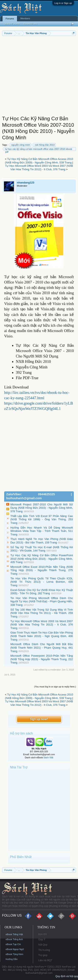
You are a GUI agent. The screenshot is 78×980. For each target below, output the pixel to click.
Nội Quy (43, 945)
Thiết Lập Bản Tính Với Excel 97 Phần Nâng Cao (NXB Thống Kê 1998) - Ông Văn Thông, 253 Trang (42, 519)
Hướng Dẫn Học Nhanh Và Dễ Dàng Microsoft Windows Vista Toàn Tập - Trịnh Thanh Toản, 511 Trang (42, 531)
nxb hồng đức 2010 (44, 145)
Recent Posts (30, 24)
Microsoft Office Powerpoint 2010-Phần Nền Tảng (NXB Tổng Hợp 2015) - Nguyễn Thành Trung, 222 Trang (42, 659)
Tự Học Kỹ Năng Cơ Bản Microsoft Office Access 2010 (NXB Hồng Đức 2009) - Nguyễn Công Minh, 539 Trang (39, 161)
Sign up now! (39, 719)
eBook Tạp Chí (13, 944)
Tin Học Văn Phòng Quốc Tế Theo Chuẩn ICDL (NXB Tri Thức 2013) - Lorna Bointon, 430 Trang (42, 582)
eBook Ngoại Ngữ (15, 949)
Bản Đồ (43, 934)
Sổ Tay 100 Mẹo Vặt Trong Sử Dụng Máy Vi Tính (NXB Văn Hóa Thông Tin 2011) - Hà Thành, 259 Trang (42, 613)
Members (25, 18)
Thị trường (44, 950)
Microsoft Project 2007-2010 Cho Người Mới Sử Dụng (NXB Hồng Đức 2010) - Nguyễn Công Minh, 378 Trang (42, 508)
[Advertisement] (39, 77)
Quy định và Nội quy (67, 976)
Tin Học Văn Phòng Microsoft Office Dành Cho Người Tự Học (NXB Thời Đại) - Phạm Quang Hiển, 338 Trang (42, 601)
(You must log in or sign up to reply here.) (55, 687)
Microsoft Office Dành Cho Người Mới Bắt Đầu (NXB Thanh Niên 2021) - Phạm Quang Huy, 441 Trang (42, 648)
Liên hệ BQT (45, 960)
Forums (10, 19)
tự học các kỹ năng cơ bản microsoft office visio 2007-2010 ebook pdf (38, 149)
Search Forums (12, 24)
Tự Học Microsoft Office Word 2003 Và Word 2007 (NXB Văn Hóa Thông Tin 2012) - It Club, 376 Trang (39, 168)
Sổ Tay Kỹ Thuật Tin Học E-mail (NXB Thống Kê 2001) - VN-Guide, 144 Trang (42, 549)
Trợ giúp (43, 955)
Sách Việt (48, 757)
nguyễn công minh (20, 145)
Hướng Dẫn (12, 959)
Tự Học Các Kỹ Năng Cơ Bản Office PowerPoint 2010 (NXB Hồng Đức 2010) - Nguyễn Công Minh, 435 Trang (42, 559)
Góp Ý (42, 940)
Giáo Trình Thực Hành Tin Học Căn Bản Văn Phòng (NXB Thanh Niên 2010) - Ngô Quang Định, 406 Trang (42, 636)
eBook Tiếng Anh (14, 939)
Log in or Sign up (63, 3)
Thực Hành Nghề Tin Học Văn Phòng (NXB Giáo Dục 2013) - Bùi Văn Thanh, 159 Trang (42, 541)
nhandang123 (26, 183)
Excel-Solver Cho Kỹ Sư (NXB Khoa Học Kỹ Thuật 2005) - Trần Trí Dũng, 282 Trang (42, 592)
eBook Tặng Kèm (14, 954)
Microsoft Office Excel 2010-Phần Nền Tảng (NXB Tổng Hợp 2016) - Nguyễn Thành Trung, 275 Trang (42, 570)
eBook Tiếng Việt (14, 934)
